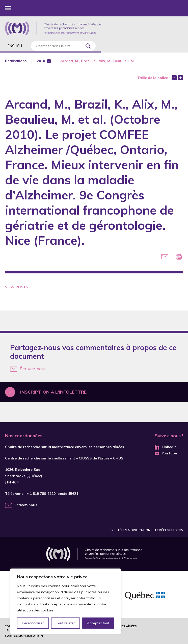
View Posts (17, 287)
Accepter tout (98, 623)
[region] (66, 601)
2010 (41, 61)
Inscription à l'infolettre (53, 392)
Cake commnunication (24, 636)
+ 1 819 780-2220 (41, 494)
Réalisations (16, 61)
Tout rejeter (65, 623)
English (15, 46)
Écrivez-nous (28, 369)
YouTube (166, 453)
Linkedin (166, 447)
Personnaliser (33, 623)
